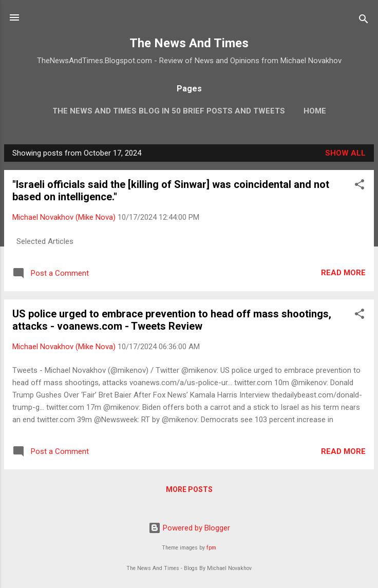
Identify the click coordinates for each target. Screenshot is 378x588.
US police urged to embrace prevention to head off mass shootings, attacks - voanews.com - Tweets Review (172, 320)
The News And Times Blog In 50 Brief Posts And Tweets (169, 111)
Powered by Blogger (189, 528)
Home (315, 111)
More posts (189, 489)
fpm (211, 548)
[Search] (364, 21)
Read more (343, 273)
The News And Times (189, 43)
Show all (345, 153)
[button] (360, 186)
